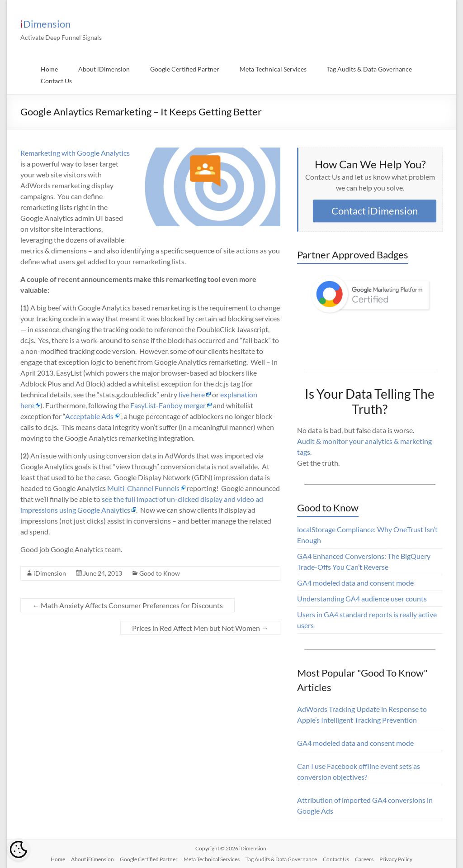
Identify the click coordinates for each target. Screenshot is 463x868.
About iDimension (104, 69)
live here (192, 394)
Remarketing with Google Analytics (75, 153)
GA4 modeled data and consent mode (355, 583)
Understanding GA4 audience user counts (362, 599)
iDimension (45, 24)
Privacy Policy (396, 859)
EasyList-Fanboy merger (168, 405)
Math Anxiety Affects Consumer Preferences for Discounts (128, 605)
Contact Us (56, 81)
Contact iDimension (375, 211)
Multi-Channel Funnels (143, 488)
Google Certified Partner (185, 69)
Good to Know (160, 573)
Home (49, 69)
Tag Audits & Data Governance (369, 69)
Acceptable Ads (89, 416)
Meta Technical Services (273, 69)
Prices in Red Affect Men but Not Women (200, 628)
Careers (364, 859)
